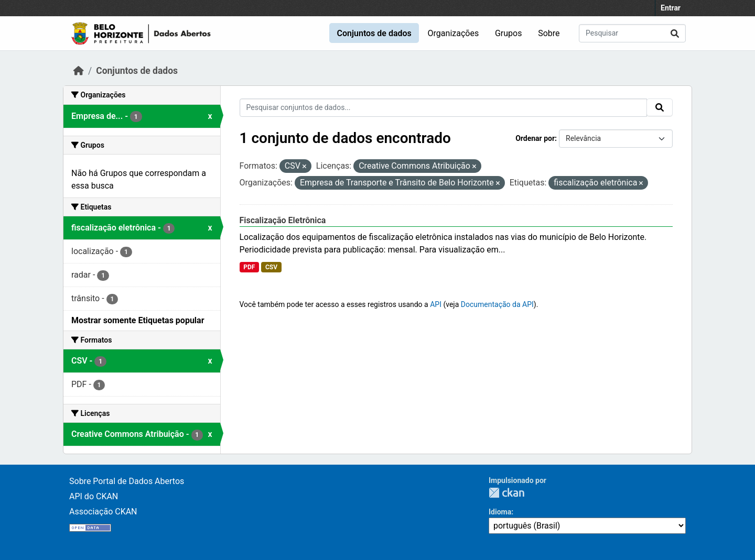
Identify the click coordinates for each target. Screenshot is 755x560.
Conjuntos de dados (374, 33)
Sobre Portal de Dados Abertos (127, 481)
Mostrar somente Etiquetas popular (138, 320)
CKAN (506, 493)
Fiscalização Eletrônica (283, 220)
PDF (249, 267)
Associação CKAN (103, 512)
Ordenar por (535, 138)
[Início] (79, 71)
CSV (271, 267)
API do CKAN (94, 496)
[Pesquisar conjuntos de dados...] (632, 33)
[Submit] (675, 33)
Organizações (454, 33)
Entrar (671, 8)
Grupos (509, 33)
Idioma (500, 512)
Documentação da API (497, 304)
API (436, 304)
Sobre (549, 33)
